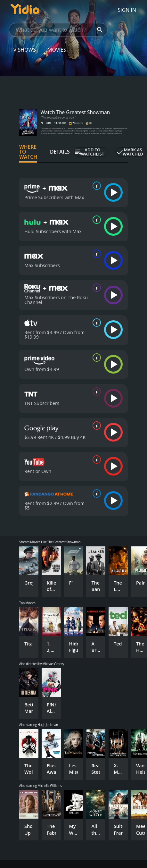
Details (60, 152)
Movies (57, 50)
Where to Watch (28, 152)
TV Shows (23, 50)
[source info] (95, 186)
